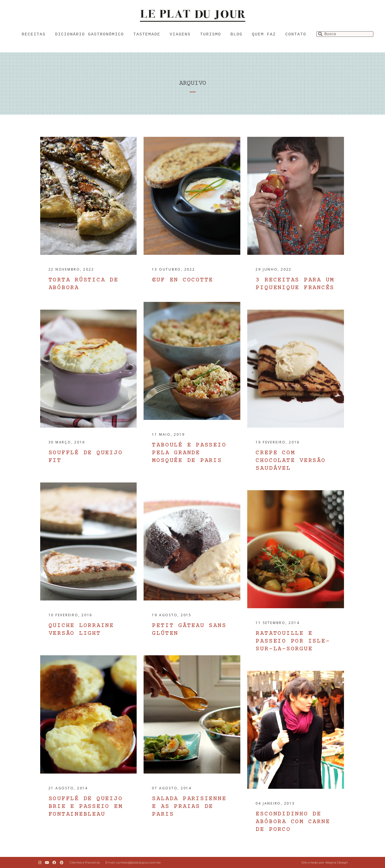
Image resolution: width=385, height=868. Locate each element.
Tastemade (147, 34)
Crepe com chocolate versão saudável (290, 461)
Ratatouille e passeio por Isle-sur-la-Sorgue (293, 641)
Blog (237, 34)
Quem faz (264, 34)
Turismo (211, 34)
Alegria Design (336, 862)
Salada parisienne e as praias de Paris (189, 807)
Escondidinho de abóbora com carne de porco (293, 822)
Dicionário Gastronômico (90, 34)
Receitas (34, 34)
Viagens (180, 34)
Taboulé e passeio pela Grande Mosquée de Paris (189, 453)
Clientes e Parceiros (85, 862)
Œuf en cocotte (183, 280)
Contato (296, 34)
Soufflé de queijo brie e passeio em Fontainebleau (86, 807)
